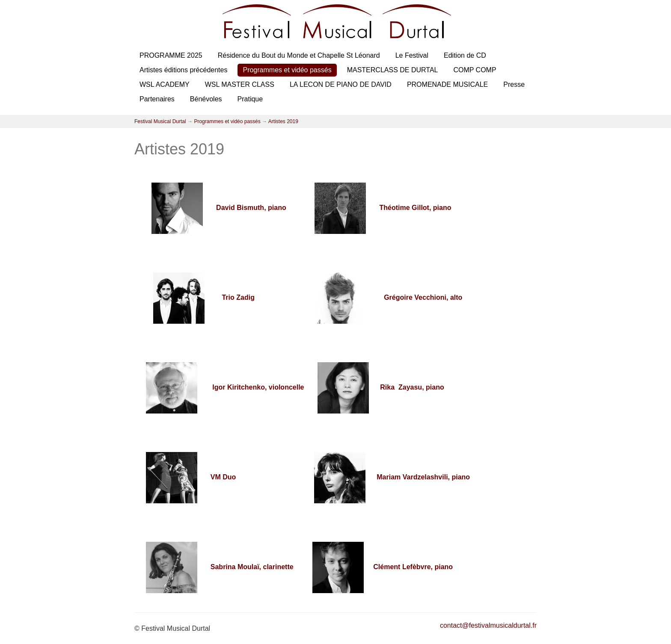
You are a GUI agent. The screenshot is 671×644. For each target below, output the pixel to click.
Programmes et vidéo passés (287, 70)
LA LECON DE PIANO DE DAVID (341, 84)
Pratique (250, 99)
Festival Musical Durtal (160, 121)
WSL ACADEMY (165, 84)
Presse (514, 84)
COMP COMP (475, 70)
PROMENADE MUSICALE (447, 84)
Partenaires (157, 99)
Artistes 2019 (283, 121)
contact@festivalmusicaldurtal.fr (488, 625)
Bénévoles (206, 99)
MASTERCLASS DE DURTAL (393, 70)
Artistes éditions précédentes (183, 70)
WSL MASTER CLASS (240, 84)
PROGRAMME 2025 (171, 55)
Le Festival (412, 55)
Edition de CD (465, 55)
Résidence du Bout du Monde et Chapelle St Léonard (299, 55)
